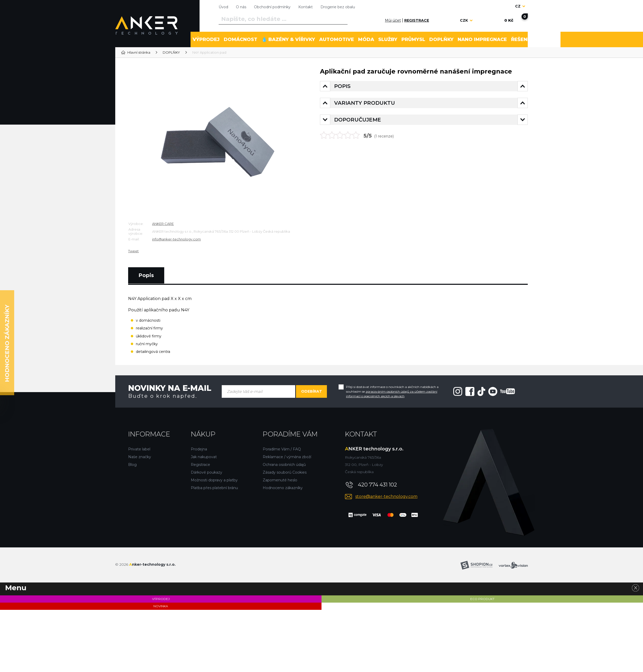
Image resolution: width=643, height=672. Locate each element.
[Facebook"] (470, 391)
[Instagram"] (458, 391)
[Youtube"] (502, 391)
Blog (132, 465)
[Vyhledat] (343, 19)
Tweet (133, 251)
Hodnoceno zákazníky (283, 488)
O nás (241, 7)
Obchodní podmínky (272, 7)
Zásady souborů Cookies (285, 472)
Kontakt (306, 7)
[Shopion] (476, 565)
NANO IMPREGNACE (482, 39)
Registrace (200, 465)
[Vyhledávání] (283, 19)
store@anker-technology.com (386, 496)
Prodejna (199, 449)
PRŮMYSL (413, 39)
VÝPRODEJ (206, 39)
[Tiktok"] (481, 391)
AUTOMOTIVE (337, 39)
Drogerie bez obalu (338, 7)
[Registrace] (417, 21)
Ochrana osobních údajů (284, 465)
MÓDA (366, 39)
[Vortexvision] (513, 565)
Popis (146, 275)
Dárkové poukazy (207, 472)
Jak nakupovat (204, 457)
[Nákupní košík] (509, 20)
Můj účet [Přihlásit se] (393, 20)
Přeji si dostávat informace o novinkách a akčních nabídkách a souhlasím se (392, 391)
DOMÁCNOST (241, 39)
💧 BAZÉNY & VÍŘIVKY (288, 39)
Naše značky (140, 457)
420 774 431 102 (377, 485)
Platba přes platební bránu (214, 488)
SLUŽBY (388, 39)
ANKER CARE (163, 224)
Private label (139, 449)
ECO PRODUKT (482, 599)
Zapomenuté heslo (280, 480)
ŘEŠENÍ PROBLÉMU (535, 39)
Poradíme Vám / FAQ (282, 449)
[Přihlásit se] (379, 20)
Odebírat (312, 391)
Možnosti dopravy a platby (214, 480)
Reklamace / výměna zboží (287, 457)
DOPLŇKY (441, 39)
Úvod (223, 7)
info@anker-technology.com (176, 239)
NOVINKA (161, 606)
